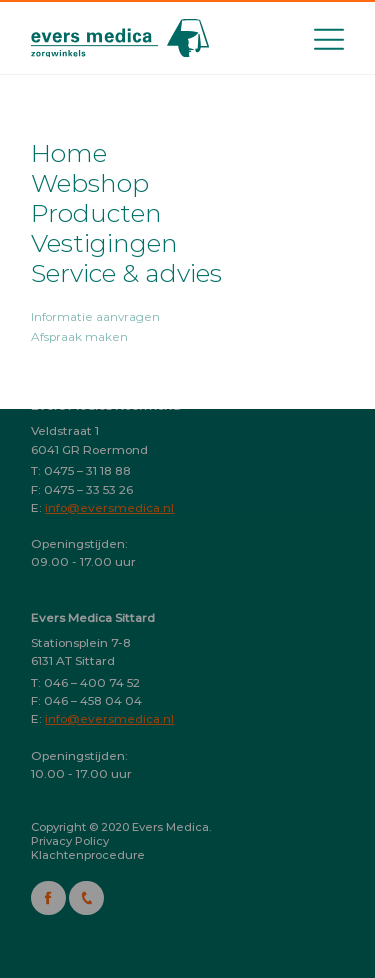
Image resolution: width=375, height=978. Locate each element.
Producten (96, 213)
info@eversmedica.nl (109, 508)
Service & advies (126, 273)
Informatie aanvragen (95, 317)
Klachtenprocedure (88, 855)
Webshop (90, 183)
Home (69, 153)
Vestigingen (104, 243)
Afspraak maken (79, 337)
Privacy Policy (70, 841)
